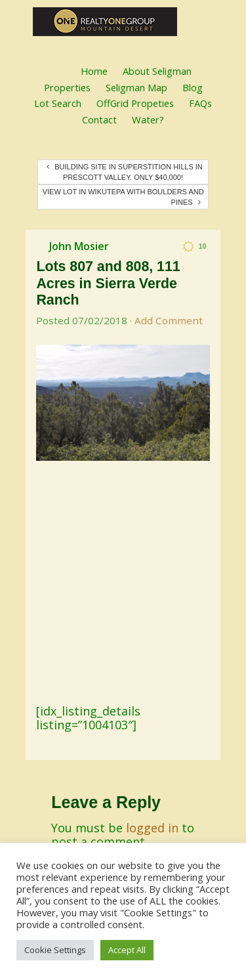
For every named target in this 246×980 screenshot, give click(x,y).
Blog (193, 87)
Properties (67, 87)
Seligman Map (136, 87)
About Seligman (157, 71)
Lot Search (58, 103)
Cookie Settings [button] (55, 950)
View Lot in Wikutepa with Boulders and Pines (123, 197)
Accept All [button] (127, 950)
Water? (148, 119)
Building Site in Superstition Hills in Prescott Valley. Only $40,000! (125, 172)
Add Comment (169, 320)
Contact (99, 119)
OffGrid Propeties (135, 103)
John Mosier (79, 246)
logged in (152, 828)
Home (94, 71)
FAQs (200, 103)
